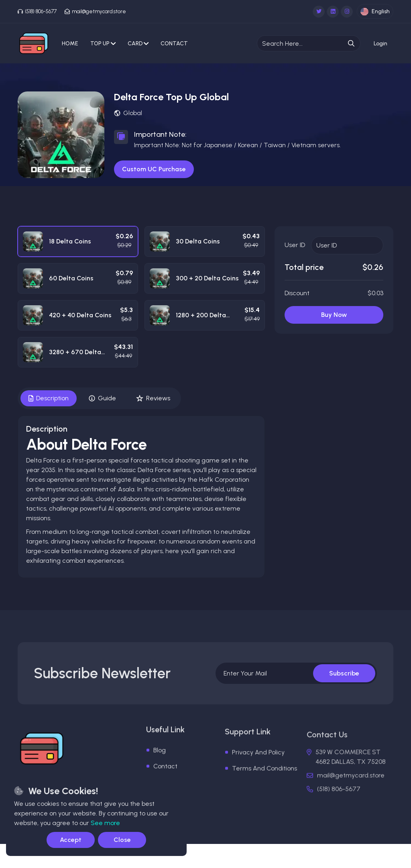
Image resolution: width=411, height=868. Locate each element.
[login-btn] (380, 44)
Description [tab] (49, 398)
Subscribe (344, 681)
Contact (174, 44)
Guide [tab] (102, 398)
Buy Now (334, 315)
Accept (71, 840)
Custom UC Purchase (154, 169)
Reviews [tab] (153, 398)
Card (138, 44)
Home (70, 44)
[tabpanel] (141, 497)
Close (122, 840)
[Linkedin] (333, 12)
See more (105, 823)
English (375, 12)
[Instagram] (347, 12)
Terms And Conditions (265, 788)
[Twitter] (319, 12)
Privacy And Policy (258, 772)
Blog (160, 766)
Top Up (103, 44)
